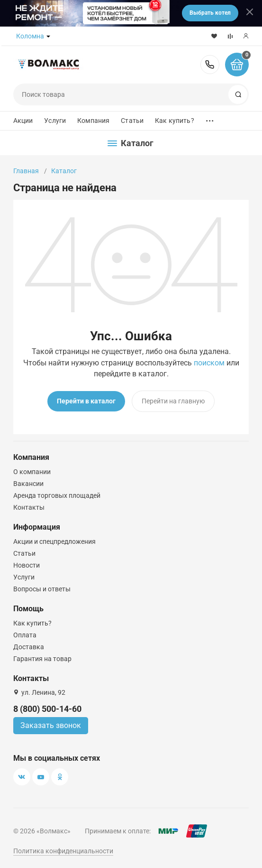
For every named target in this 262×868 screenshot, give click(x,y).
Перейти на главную (173, 401)
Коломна (30, 36)
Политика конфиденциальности (63, 851)
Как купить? (175, 121)
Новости (27, 565)
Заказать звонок (51, 725)
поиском (209, 363)
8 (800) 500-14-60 (210, 65)
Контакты (29, 507)
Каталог (64, 171)
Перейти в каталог (86, 401)
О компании (32, 472)
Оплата (25, 635)
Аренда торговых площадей (57, 495)
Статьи (132, 121)
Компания (93, 121)
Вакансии (28, 484)
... (210, 118)
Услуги (55, 121)
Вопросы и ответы (42, 589)
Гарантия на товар (42, 659)
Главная (26, 171)
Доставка (29, 647)
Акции (23, 121)
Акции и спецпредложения (54, 541)
